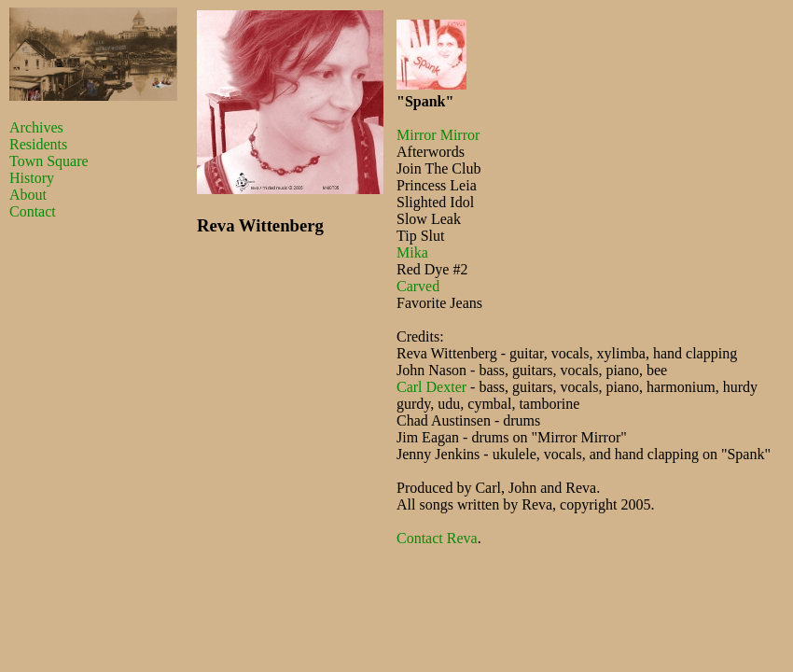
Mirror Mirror (438, 135)
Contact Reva (437, 538)
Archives (36, 127)
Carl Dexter (431, 387)
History (32, 178)
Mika (412, 252)
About (28, 195)
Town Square (49, 161)
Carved (418, 286)
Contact (33, 211)
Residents (38, 144)
